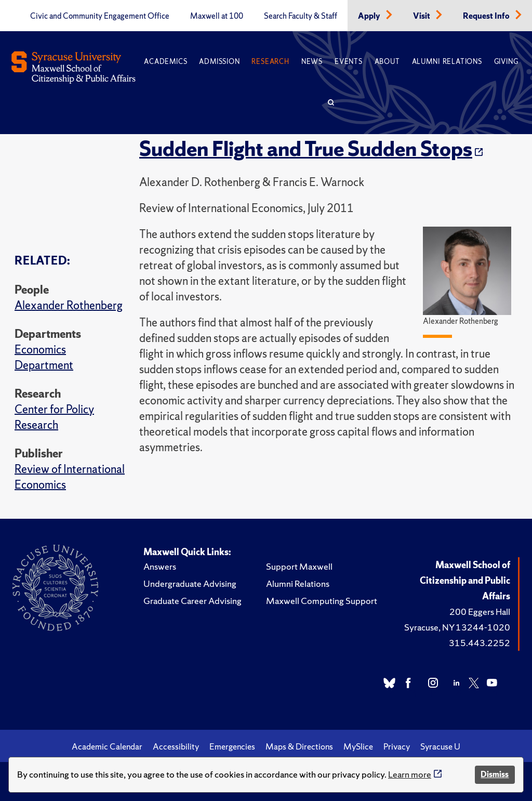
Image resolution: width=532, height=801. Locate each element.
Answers (160, 566)
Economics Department (44, 357)
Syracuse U (440, 746)
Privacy (397, 746)
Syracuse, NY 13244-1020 (457, 627)
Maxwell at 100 (217, 16)
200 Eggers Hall (480, 612)
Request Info (487, 16)
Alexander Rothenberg (69, 305)
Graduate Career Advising (192, 601)
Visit (422, 16)
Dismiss (495, 774)
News (312, 62)
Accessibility (176, 746)
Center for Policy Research (54, 417)
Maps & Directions (299, 746)
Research (270, 62)
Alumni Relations (447, 62)
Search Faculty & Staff (301, 16)
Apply (370, 16)
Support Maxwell (299, 566)
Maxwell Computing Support (322, 601)
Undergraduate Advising (190, 583)
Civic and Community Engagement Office (100, 16)
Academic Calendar (107, 746)
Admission (219, 62)
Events (349, 62)
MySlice (358, 746)
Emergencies (232, 746)
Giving (506, 62)
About (387, 62)
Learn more (410, 774)
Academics (165, 62)
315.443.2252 (480, 643)
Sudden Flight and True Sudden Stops (306, 149)
